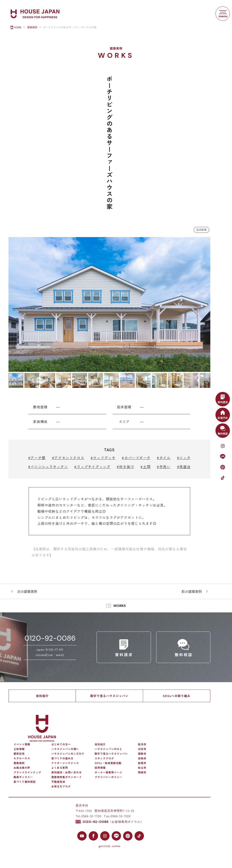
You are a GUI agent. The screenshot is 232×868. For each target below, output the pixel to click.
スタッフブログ (104, 758)
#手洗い (164, 467)
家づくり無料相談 (25, 782)
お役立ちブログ (61, 786)
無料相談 (223, 430)
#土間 (146, 467)
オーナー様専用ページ (108, 772)
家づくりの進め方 (62, 758)
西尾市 (142, 763)
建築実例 (32, 27)
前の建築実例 (192, 591)
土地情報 (19, 749)
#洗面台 (184, 467)
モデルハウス (22, 758)
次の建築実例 (27, 591)
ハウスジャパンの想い (65, 749)
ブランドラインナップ (27, 772)
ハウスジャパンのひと (108, 749)
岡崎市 (142, 772)
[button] (12, 305)
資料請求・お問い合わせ (67, 772)
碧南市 (142, 754)
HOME (18, 27)
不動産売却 (58, 782)
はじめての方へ (61, 744)
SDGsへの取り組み (177, 696)
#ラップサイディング (92, 467)
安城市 (142, 758)
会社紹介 (42, 696)
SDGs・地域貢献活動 (108, 763)
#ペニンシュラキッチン (48, 467)
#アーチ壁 (37, 458)
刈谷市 (142, 749)
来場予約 (223, 414)
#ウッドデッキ (103, 458)
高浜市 (142, 744)
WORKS (120, 606)
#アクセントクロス (68, 458)
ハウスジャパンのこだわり (68, 754)
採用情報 (100, 768)
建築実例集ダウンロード (67, 777)
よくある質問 (60, 768)
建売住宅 (19, 754)
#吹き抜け (125, 467)
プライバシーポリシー (108, 777)
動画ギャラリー (23, 777)
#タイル (164, 458)
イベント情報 (22, 744)
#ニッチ (184, 458)
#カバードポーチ (136, 458)
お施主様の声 (22, 768)
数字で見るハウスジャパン (109, 696)
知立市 (142, 768)
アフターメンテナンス (65, 763)
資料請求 (223, 398)
